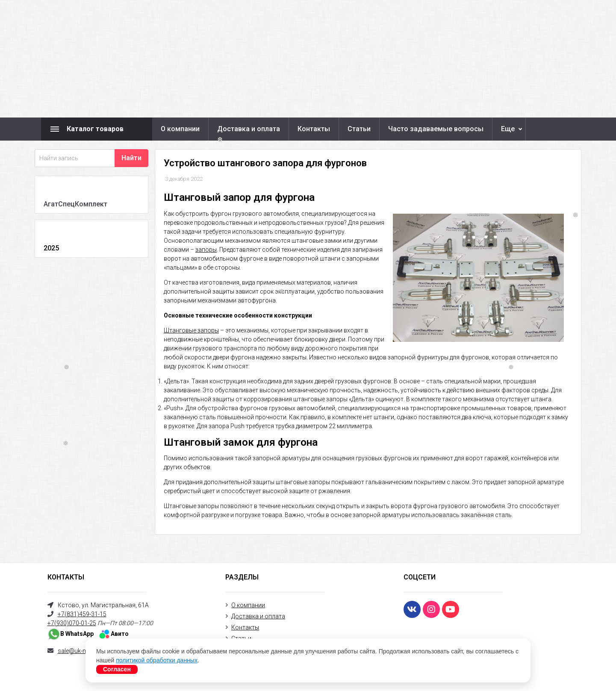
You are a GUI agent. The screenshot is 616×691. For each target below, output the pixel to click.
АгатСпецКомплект (75, 204)
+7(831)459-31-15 (82, 614)
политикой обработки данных (157, 660)
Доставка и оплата (249, 129)
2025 (51, 248)
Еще (508, 129)
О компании (180, 129)
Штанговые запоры (191, 330)
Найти (131, 158)
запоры (206, 250)
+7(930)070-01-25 (72, 623)
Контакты (314, 129)
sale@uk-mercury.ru (85, 651)
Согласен (117, 669)
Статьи (359, 129)
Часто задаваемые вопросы (436, 129)
